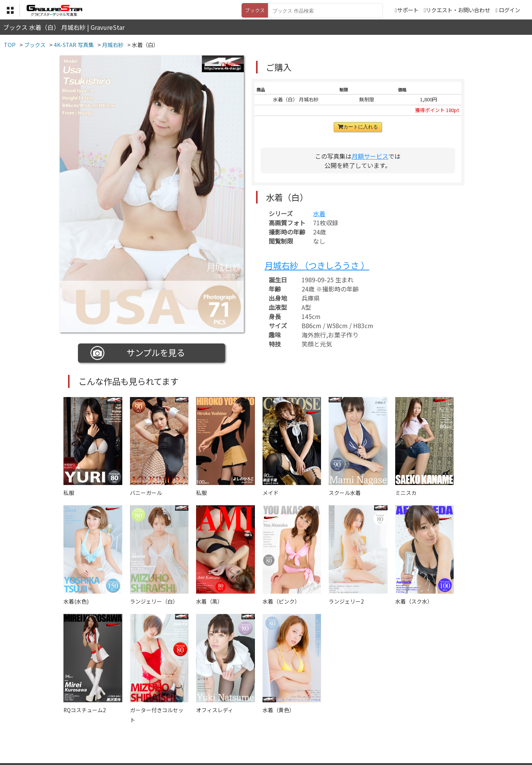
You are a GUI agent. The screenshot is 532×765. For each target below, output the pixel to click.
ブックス (255, 10)
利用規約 (178, 727)
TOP (153, 727)
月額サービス (370, 156)
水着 (319, 213)
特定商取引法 (214, 727)
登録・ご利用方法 (260, 727)
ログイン (509, 10)
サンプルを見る (138, 353)
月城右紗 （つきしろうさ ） (317, 265)
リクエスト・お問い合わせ (457, 10)
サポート (406, 10)
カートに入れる (358, 127)
